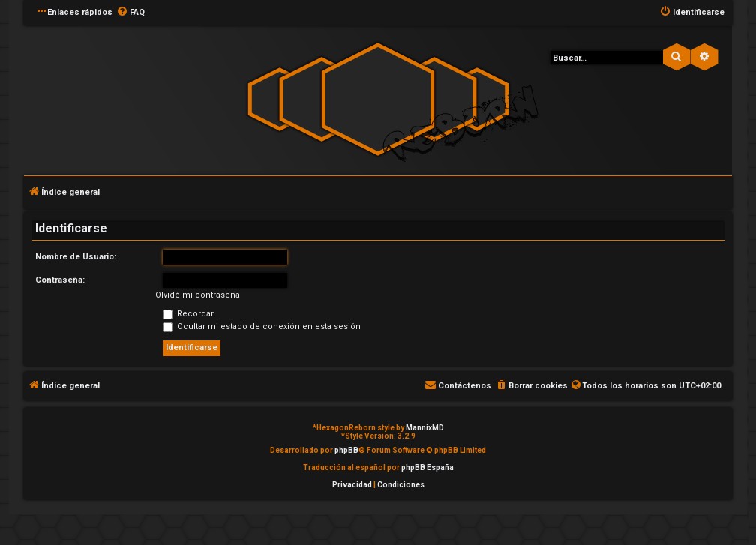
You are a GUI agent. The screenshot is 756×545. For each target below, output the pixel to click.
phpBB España (427, 467)
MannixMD (425, 428)
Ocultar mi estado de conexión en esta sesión (262, 326)
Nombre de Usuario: (76, 257)
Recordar (188, 314)
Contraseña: (60, 280)
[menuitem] (130, 13)
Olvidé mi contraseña (198, 295)
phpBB (346, 450)
